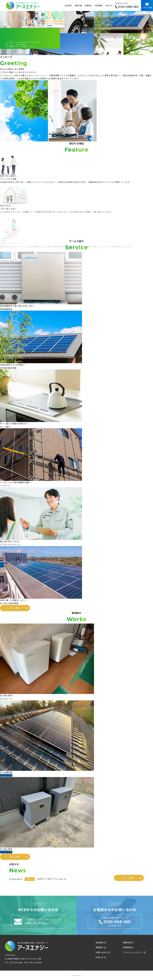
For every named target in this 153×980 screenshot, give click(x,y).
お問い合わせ (103, 952)
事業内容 (78, 5)
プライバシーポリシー (134, 952)
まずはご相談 (147, 6)
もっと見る (15, 857)
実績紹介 (89, 5)
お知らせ (109, 5)
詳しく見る (15, 608)
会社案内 (68, 5)
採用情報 (99, 5)
